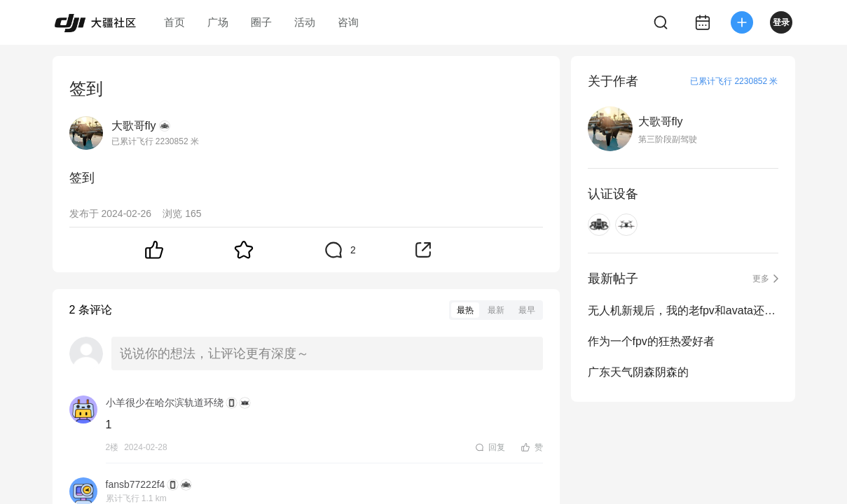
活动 (305, 22)
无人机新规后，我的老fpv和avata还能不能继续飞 (683, 310)
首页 (174, 22)
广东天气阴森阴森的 (638, 372)
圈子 (261, 22)
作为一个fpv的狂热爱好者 (651, 341)
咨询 (348, 22)
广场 (218, 22)
